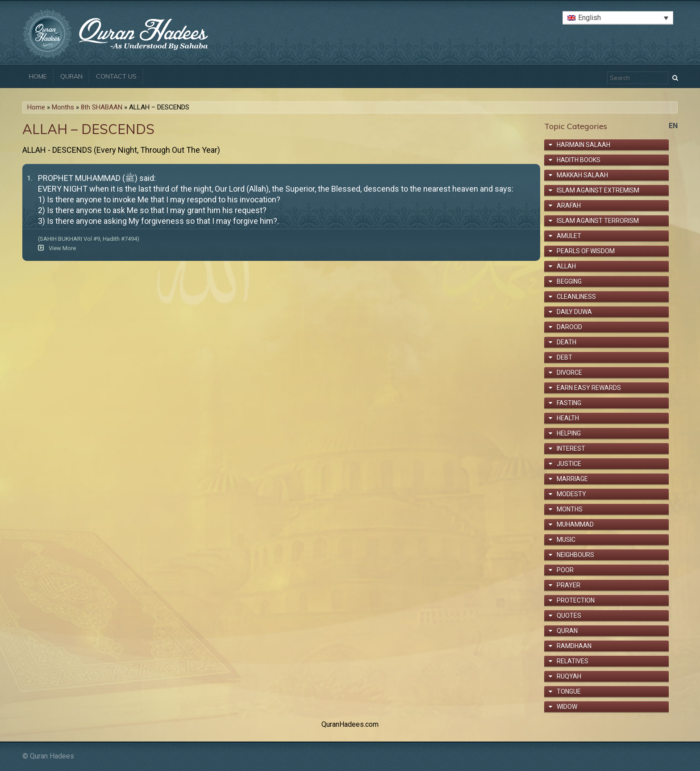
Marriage (572, 479)
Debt (565, 357)
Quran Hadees (52, 756)
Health (568, 418)
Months (63, 107)
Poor (565, 570)
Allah (566, 266)
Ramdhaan (574, 646)
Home (38, 76)
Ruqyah (569, 676)
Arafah (569, 205)
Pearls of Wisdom (586, 251)
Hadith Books (579, 160)
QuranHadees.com (350, 724)
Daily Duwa (574, 312)
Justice (569, 464)
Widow (567, 707)
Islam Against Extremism (598, 190)
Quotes (569, 616)
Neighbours (575, 555)
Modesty (571, 494)
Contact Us (116, 76)
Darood (569, 327)
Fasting (569, 403)
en (673, 126)
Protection (576, 600)
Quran (71, 76)
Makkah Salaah (582, 175)
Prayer (569, 585)
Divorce (569, 373)
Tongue (569, 691)
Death (567, 342)
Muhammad (575, 524)
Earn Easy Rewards (589, 388)
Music (566, 540)
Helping (569, 433)
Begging (569, 281)
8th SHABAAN (102, 107)
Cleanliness (576, 297)
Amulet (569, 236)
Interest (571, 448)
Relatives (573, 661)
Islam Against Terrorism (598, 221)
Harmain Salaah (583, 145)
